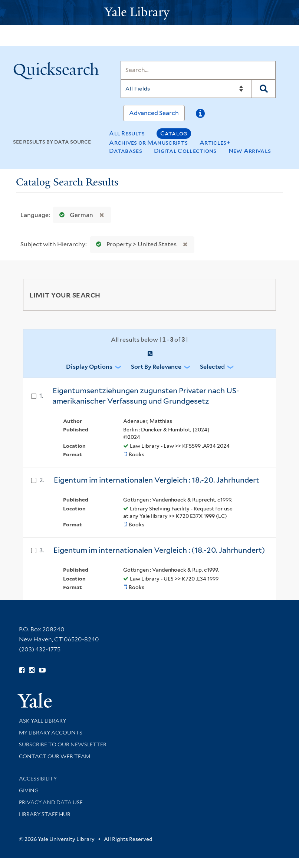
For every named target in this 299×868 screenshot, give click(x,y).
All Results (127, 133)
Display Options (89, 367)
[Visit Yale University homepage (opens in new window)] (35, 698)
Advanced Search (154, 113)
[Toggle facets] (262, 295)
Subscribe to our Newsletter (63, 744)
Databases (126, 151)
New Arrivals (250, 151)
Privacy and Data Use (51, 802)
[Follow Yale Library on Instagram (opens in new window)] (32, 670)
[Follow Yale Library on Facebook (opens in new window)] (22, 670)
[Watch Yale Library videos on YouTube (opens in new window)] (42, 670)
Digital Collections (185, 151)
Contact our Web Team (55, 756)
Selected (212, 367)
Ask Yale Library (42, 721)
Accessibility (38, 779)
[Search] (198, 70)
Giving (29, 790)
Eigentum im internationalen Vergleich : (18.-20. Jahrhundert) (159, 550)
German (75, 215)
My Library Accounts (51, 733)
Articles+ (215, 143)
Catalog (174, 133)
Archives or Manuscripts (148, 143)
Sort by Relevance (156, 367)
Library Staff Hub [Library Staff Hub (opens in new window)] (45, 814)
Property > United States (135, 244)
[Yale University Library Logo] (149, 12)
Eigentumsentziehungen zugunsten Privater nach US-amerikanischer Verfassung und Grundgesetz (146, 396)
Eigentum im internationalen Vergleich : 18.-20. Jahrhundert (157, 480)
